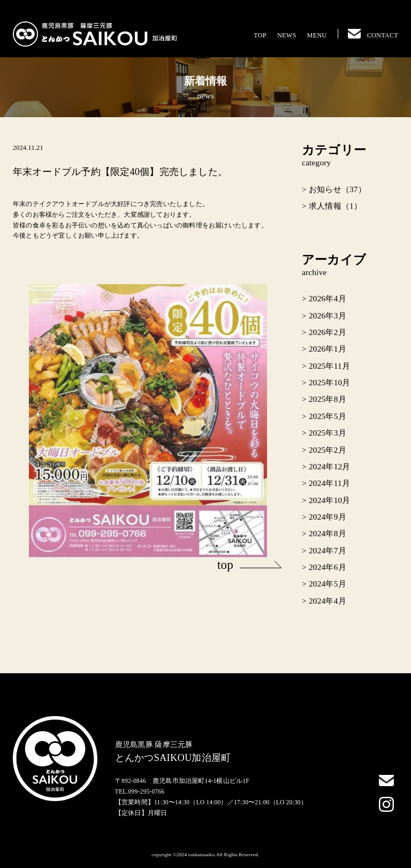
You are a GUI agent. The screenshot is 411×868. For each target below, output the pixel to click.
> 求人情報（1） (332, 206)
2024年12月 (330, 466)
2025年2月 (328, 450)
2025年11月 (329, 366)
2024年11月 (329, 483)
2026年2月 (328, 332)
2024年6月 (328, 567)
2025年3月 (328, 433)
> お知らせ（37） (334, 189)
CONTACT (373, 35)
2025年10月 (330, 382)
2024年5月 (328, 584)
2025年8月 (328, 399)
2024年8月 (328, 533)
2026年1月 (328, 349)
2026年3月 (328, 315)
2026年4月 (328, 298)
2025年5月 (328, 416)
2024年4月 (328, 601)
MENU (317, 35)
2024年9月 (328, 517)
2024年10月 (330, 500)
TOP (260, 35)
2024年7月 (328, 550)
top (250, 565)
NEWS (287, 35)
